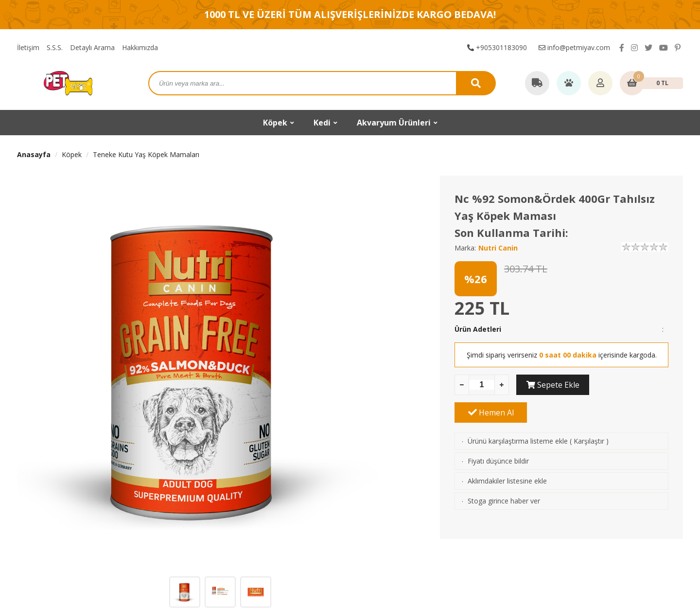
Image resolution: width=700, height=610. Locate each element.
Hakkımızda (140, 47)
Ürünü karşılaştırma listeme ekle (518, 413)
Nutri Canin (498, 248)
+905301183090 (497, 47)
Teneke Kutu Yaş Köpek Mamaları (146, 154)
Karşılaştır (589, 413)
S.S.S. (55, 47)
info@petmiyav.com (574, 47)
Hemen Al (632, 385)
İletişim (28, 47)
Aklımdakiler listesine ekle (507, 453)
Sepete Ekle (552, 385)
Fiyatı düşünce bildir (498, 433)
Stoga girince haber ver (504, 473)
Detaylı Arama (92, 47)
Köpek (72, 154)
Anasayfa (34, 154)
